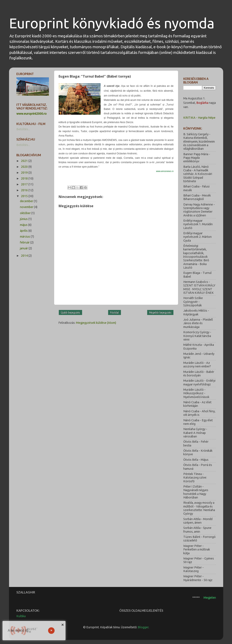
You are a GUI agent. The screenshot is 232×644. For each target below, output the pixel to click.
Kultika (21, 616)
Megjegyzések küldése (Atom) (96, 323)
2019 (25, 173)
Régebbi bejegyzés (160, 313)
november (27, 207)
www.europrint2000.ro (31, 114)
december (27, 201)
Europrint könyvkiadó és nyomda (112, 23)
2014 (25, 256)
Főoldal (115, 313)
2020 (25, 167)
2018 (25, 178)
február (25, 242)
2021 (25, 161)
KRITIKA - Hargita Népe (199, 118)
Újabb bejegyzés (70, 313)
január (24, 248)
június (24, 219)
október (26, 213)
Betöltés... (23, 129)
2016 (25, 190)
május (24, 225)
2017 (25, 184)
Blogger (143, 627)
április (24, 231)
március (25, 237)
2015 (25, 196)
